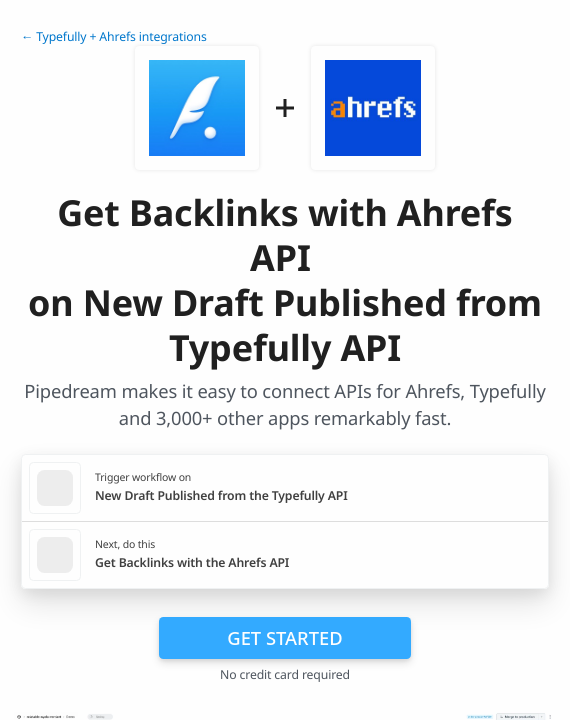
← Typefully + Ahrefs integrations (114, 36)
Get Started (284, 637)
